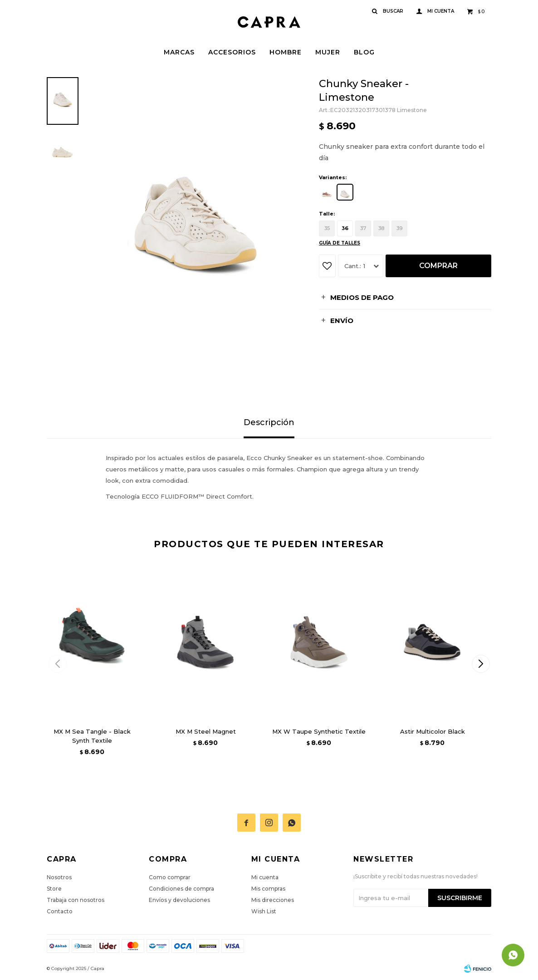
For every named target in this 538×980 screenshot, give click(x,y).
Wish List (264, 911)
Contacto (60, 911)
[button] (481, 664)
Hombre (286, 52)
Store (54, 889)
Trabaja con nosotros (76, 900)
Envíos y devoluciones (179, 900)
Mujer (328, 52)
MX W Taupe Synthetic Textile (319, 731)
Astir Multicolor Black (433, 731)
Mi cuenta (265, 877)
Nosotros (59, 877)
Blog (364, 52)
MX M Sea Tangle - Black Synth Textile (92, 736)
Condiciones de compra (181, 889)
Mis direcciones (273, 900)
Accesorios (232, 52)
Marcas (179, 52)
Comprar (438, 266)
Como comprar (170, 877)
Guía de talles (340, 243)
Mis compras (268, 889)
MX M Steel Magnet (206, 731)
